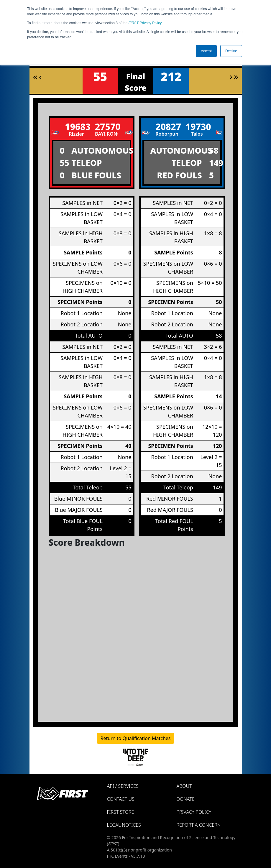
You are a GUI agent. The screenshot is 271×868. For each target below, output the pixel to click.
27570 (106, 127)
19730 (197, 127)
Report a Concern (199, 825)
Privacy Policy (145, 23)
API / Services (123, 786)
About (184, 786)
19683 (76, 127)
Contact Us (121, 799)
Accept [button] (206, 51)
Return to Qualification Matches (136, 738)
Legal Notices (124, 825)
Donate (186, 799)
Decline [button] (231, 51)
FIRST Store (121, 812)
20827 (167, 127)
